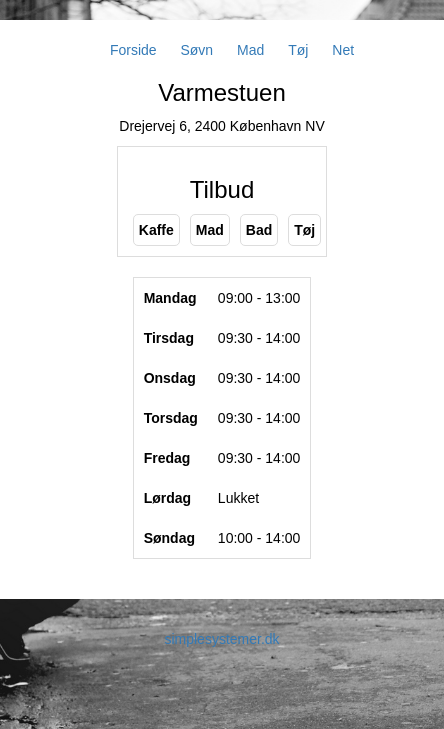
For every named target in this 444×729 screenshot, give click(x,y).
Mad (250, 50)
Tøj (298, 50)
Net (343, 50)
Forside (133, 50)
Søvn (196, 50)
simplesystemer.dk (221, 639)
